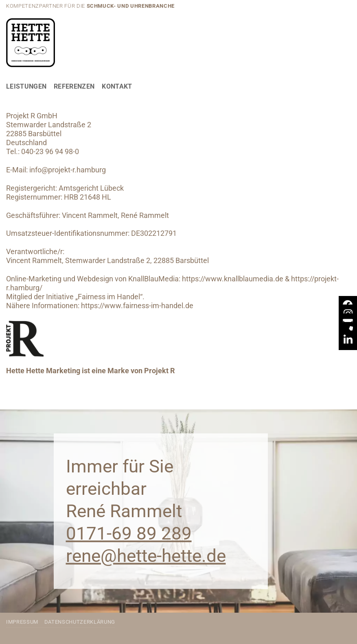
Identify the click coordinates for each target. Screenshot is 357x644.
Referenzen (74, 86)
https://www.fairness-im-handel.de (137, 306)
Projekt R (160, 371)
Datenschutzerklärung (80, 622)
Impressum (22, 622)
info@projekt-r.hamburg (68, 170)
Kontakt (117, 86)
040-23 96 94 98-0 (50, 152)
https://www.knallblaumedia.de (233, 279)
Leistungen (26, 86)
